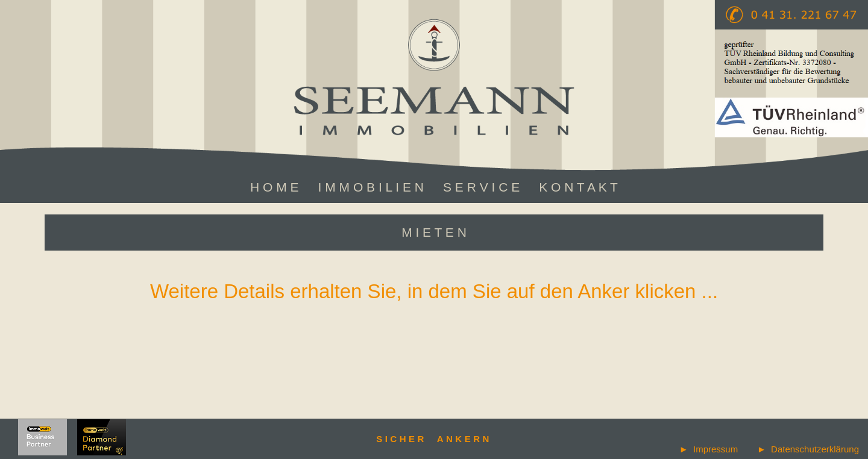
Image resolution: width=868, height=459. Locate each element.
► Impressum (709, 449)
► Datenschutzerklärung (808, 449)
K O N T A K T (578, 187)
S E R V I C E (481, 187)
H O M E (275, 187)
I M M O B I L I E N (371, 187)
